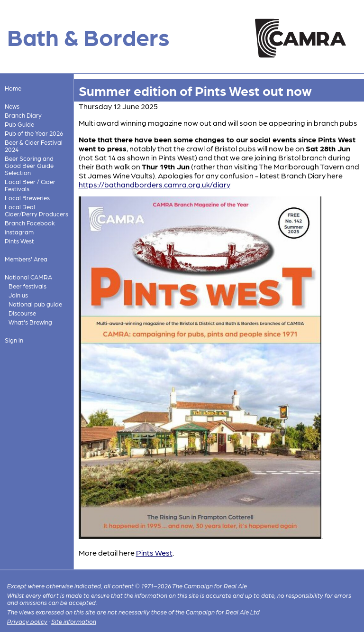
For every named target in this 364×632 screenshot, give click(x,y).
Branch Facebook (30, 223)
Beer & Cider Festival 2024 (34, 146)
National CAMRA (28, 277)
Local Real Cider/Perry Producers (36, 210)
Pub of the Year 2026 (34, 133)
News (12, 106)
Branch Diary (23, 115)
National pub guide (35, 304)
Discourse (22, 313)
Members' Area (26, 259)
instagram (19, 232)
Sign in (14, 340)
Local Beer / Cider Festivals (30, 185)
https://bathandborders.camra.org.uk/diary (155, 184)
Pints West (19, 241)
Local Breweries (27, 198)
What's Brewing (30, 322)
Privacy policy (27, 621)
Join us (18, 295)
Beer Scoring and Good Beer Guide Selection (29, 165)
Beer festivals (27, 286)
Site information (74, 621)
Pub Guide (19, 124)
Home (13, 88)
